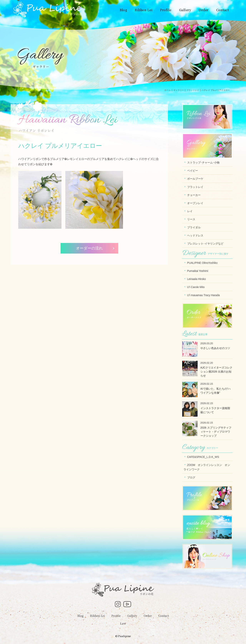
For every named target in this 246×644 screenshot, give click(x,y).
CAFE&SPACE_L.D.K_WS (203, 457)
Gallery (132, 616)
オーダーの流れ (89, 248)
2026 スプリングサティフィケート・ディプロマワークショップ (216, 432)
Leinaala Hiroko (197, 279)
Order (148, 616)
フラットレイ (195, 187)
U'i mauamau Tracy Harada (204, 295)
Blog (81, 616)
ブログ (191, 477)
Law (123, 623)
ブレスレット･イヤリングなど (205, 244)
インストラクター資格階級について (215, 410)
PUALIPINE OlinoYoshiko (202, 263)
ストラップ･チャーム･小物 (203, 162)
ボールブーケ (195, 179)
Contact (164, 616)
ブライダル (194, 227)
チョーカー (194, 195)
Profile (116, 616)
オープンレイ (195, 203)
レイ (190, 211)
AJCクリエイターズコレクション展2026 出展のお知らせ (216, 372)
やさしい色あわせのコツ (215, 348)
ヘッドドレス (195, 235)
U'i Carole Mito (196, 287)
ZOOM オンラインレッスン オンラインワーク (207, 467)
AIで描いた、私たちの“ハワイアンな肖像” (216, 391)
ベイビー (193, 171)
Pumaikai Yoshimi (198, 271)
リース (191, 219)
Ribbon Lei (98, 616)
